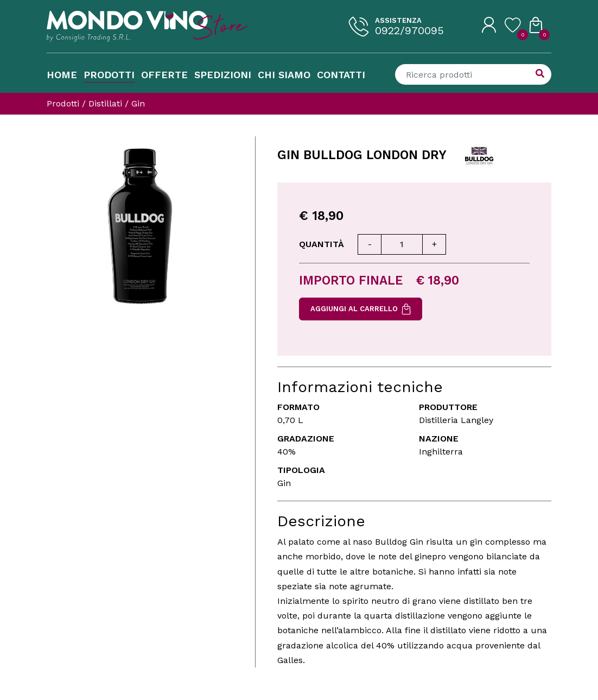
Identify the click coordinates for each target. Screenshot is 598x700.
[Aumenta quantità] (434, 244)
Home (62, 75)
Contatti (341, 75)
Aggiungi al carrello (361, 309)
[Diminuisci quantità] (370, 244)
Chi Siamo (284, 75)
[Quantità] (402, 244)
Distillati (105, 103)
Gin (138, 103)
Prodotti (109, 75)
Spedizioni (223, 75)
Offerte (164, 75)
